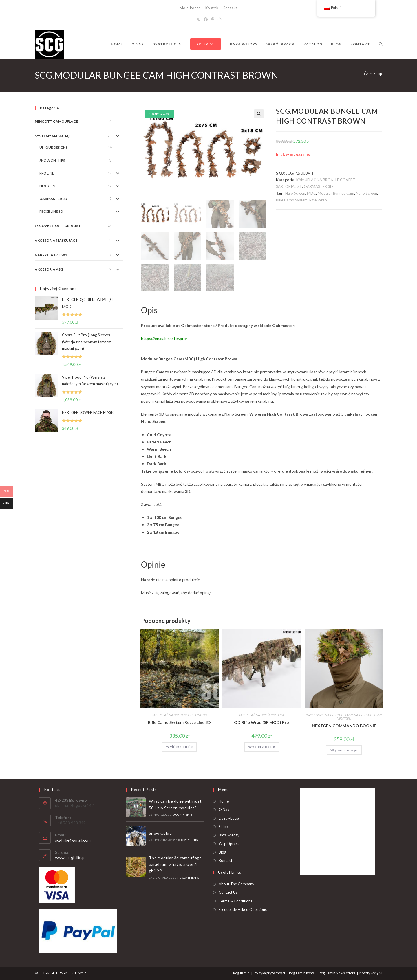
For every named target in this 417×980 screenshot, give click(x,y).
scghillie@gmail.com (73, 841)
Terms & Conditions (235, 901)
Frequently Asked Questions (243, 910)
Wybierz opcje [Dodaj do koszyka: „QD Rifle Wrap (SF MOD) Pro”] (262, 747)
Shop (378, 74)
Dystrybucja (229, 818)
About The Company (236, 884)
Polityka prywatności (269, 973)
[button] (259, 114)
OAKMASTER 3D (318, 186)
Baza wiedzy (229, 836)
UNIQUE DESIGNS (53, 147)
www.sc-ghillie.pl (70, 858)
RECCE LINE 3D (195, 716)
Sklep (223, 827)
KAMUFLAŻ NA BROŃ (315, 180)
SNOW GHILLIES (52, 160)
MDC (311, 193)
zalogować (170, 593)
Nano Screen (366, 193)
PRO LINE (278, 716)
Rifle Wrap (318, 200)
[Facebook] (206, 19)
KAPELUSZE (315, 716)
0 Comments (183, 815)
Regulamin (241, 973)
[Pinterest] (213, 19)
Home (224, 801)
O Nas (224, 810)
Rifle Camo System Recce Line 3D (179, 723)
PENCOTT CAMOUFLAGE (56, 121)
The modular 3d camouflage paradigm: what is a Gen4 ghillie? (175, 865)
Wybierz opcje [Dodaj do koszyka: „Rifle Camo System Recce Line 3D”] (179, 747)
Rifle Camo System (292, 200)
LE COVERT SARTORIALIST (58, 226)
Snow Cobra (160, 833)
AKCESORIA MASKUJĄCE (56, 240)
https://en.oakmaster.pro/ (164, 339)
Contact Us (228, 893)
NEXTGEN (344, 719)
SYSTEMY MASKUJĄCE (54, 136)
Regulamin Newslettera (337, 973)
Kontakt (230, 8)
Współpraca (229, 844)
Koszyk (212, 8)
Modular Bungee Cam (336, 193)
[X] (198, 19)
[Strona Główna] (366, 74)
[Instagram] (220, 19)
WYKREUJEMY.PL (74, 973)
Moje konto (190, 8)
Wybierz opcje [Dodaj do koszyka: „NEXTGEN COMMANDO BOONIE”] (344, 751)
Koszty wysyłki (371, 973)
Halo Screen (295, 193)
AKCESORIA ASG (49, 269)
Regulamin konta (302, 973)
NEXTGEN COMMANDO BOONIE (344, 726)
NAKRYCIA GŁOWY (339, 716)
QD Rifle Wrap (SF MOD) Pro (261, 723)
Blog (222, 852)
